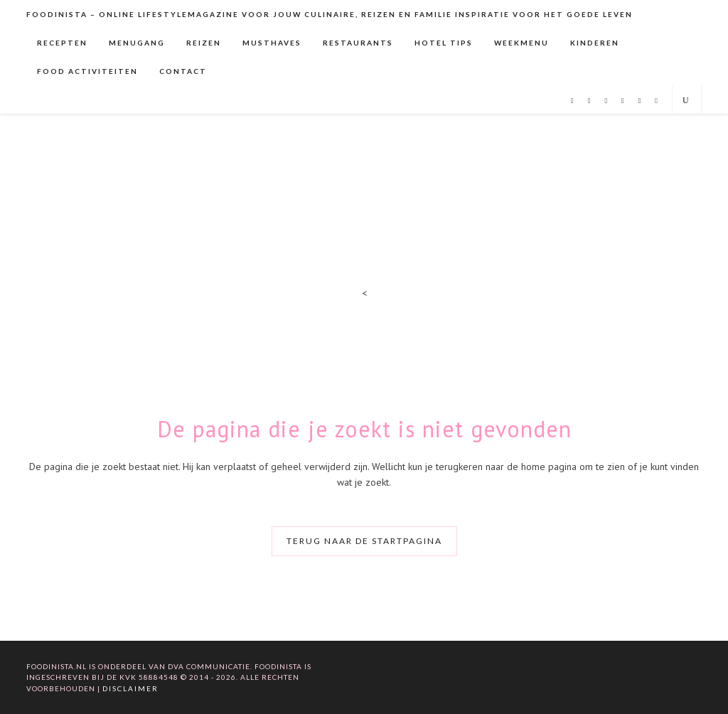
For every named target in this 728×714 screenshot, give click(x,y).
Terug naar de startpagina (364, 541)
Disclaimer (130, 688)
